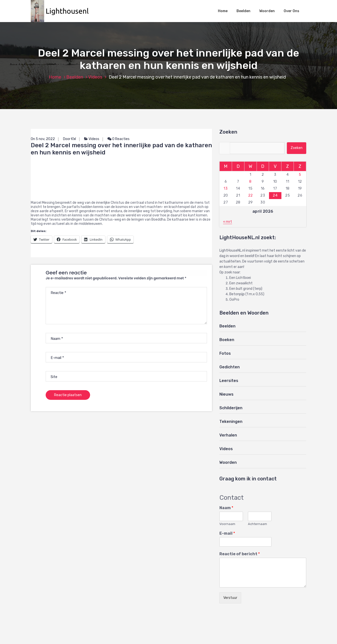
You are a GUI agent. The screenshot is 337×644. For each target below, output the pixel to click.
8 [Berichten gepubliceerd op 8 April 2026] (250, 182)
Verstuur (230, 598)
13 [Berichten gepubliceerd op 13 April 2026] (226, 189)
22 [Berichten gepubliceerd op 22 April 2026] (251, 195)
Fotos (225, 353)
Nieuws (226, 394)
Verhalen (228, 435)
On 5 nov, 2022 (43, 139)
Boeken (227, 340)
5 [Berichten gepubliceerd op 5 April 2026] (300, 175)
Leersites (229, 381)
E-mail (227, 533)
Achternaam (257, 524)
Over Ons (291, 11)
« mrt (228, 222)
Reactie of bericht (240, 554)
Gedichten (230, 367)
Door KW (69, 139)
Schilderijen (231, 408)
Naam (226, 508)
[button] (62, 11)
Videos (95, 77)
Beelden (243, 11)
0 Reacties (118, 139)
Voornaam (227, 524)
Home (223, 11)
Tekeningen (231, 422)
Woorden (267, 11)
